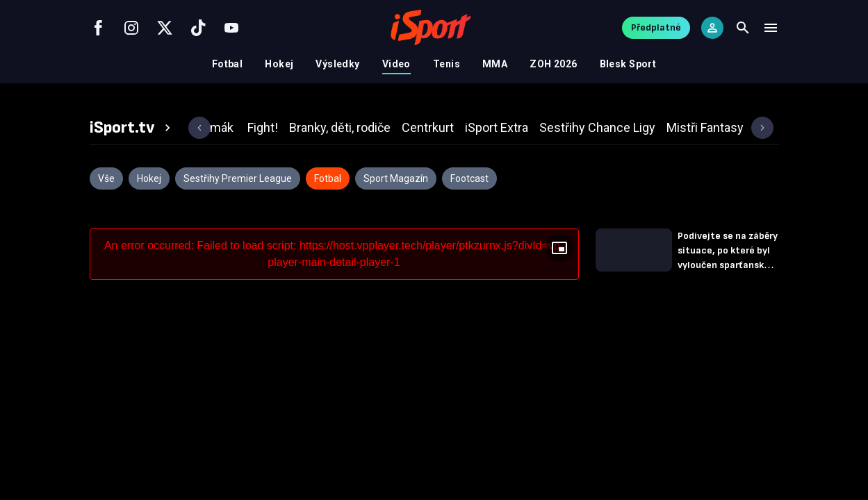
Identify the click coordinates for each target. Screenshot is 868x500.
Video (396, 64)
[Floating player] (559, 248)
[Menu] (771, 28)
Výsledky (337, 64)
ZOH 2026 (553, 64)
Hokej (279, 64)
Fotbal (228, 64)
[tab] (132, 128)
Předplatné (656, 27)
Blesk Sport (628, 64)
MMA (495, 64)
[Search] (743, 28)
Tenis (447, 64)
